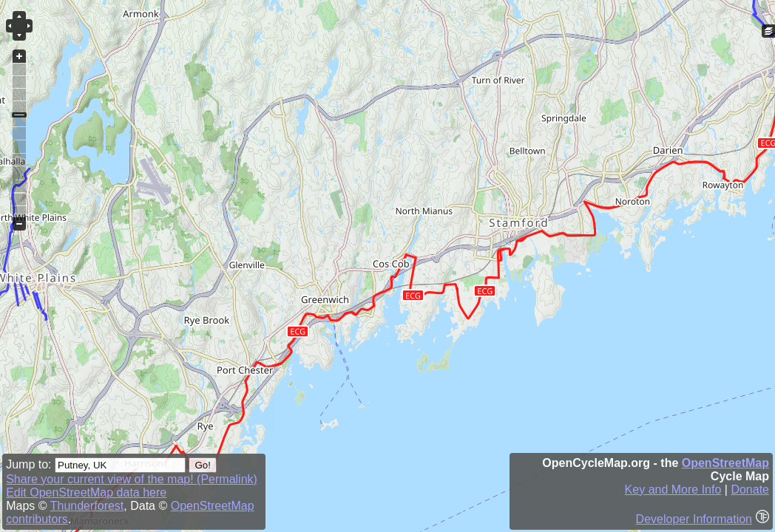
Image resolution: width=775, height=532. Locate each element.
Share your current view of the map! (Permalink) (132, 479)
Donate (750, 490)
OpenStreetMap (725, 463)
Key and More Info (673, 490)
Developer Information (694, 519)
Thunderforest (87, 506)
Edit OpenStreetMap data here (86, 492)
